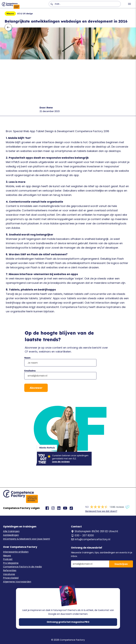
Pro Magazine (11, 563)
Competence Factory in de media (22, 567)
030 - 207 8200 (82, 535)
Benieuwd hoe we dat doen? (101, 511)
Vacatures (9, 574)
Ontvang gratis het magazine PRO (68, 622)
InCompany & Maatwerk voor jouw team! (27, 539)
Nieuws (7, 556)
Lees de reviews (61, 462)
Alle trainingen (11, 531)
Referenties (10, 570)
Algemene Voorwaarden (17, 582)
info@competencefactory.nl (91, 539)
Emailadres (30, 371)
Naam (27, 358)
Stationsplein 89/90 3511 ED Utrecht (95, 531)
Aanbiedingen (11, 535)
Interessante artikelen (16, 552)
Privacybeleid (11, 578)
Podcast (8, 559)
